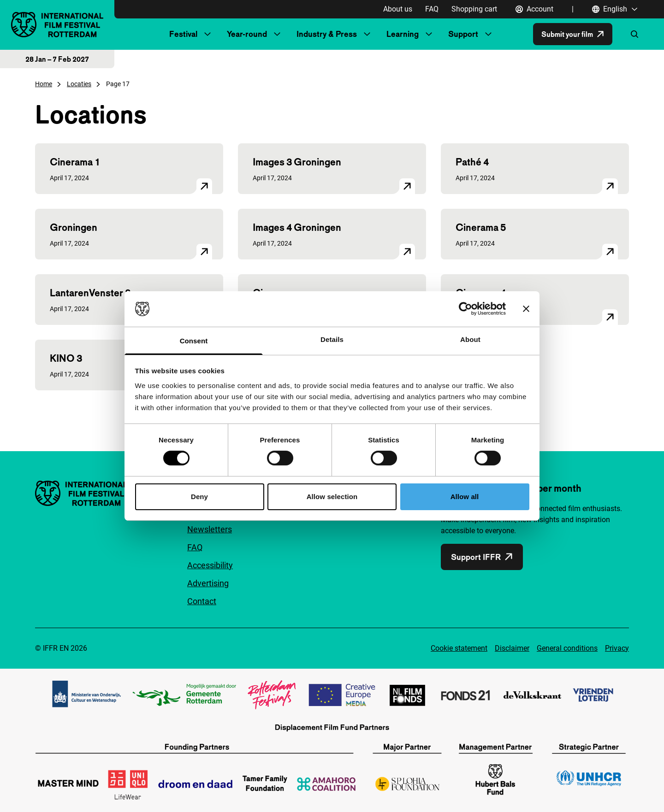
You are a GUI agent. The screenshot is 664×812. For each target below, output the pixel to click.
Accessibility (210, 565)
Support (463, 34)
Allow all (465, 497)
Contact (202, 601)
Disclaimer (512, 648)
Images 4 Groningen (297, 227)
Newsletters (210, 529)
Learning (403, 34)
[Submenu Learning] (429, 34)
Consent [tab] (194, 341)
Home (44, 84)
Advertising (208, 583)
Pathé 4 (472, 162)
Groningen (74, 227)
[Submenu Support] (488, 34)
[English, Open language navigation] (615, 9)
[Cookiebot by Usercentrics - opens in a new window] (465, 309)
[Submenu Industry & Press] (367, 34)
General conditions (567, 648)
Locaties (79, 84)
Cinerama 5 (481, 227)
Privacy (617, 648)
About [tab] (470, 339)
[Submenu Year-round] (277, 34)
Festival (183, 34)
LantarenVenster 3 (90, 293)
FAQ (432, 9)
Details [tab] (332, 339)
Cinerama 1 (75, 162)
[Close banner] (526, 309)
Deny (199, 497)
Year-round (247, 34)
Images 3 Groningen (297, 162)
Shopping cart (474, 9)
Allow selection (332, 497)
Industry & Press (327, 34)
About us (398, 9)
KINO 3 (66, 358)
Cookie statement (459, 648)
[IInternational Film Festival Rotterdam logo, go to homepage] (57, 25)
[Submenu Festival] (207, 34)
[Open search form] (634, 34)
